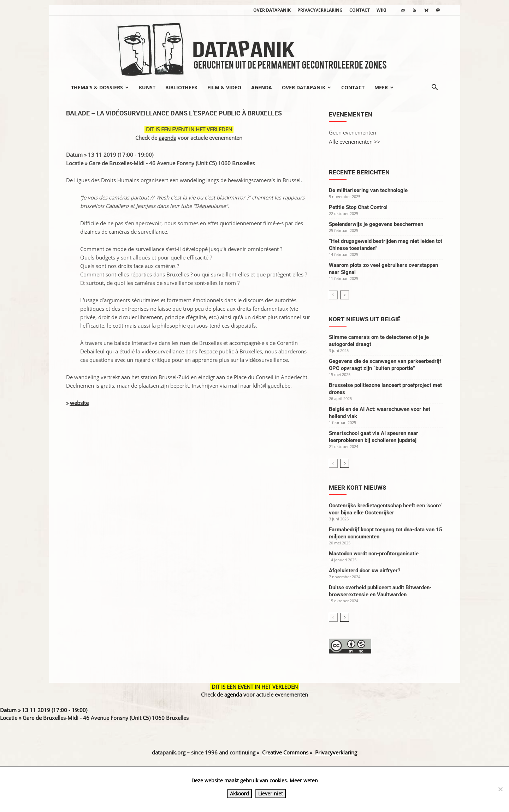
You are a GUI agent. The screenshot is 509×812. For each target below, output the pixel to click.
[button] (435, 88)
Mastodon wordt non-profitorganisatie (374, 554)
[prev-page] (333, 295)
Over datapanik (272, 10)
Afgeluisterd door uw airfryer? (365, 571)
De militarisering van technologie (368, 190)
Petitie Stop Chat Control (358, 207)
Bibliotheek (181, 87)
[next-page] (345, 295)
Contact (360, 10)
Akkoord (239, 793)
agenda (167, 138)
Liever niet (271, 793)
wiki (381, 10)
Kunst (147, 87)
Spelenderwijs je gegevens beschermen (376, 224)
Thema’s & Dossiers (100, 87)
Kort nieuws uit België (365, 319)
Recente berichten (359, 172)
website (79, 403)
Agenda (262, 87)
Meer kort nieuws (357, 488)
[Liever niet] (500, 789)
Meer (384, 87)
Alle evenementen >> (355, 142)
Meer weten (304, 780)
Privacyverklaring (320, 10)
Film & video (224, 87)
